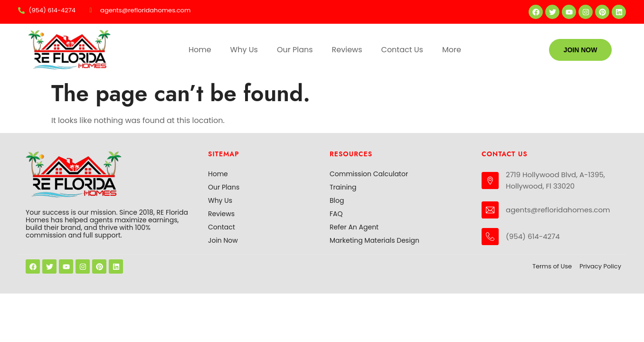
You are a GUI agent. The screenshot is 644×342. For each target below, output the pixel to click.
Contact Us (402, 50)
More (452, 50)
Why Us (244, 50)
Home (200, 50)
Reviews (347, 50)
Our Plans (295, 50)
